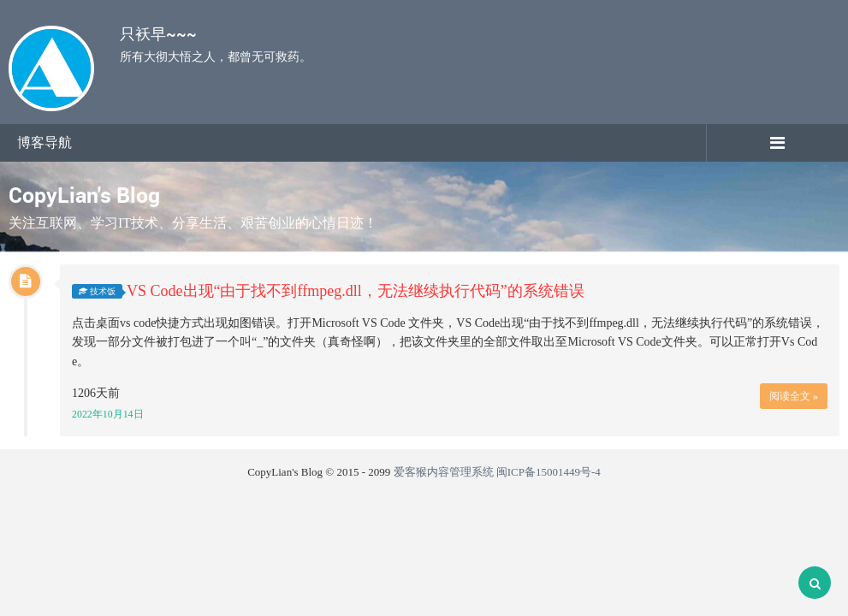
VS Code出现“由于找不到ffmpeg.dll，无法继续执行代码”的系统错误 (356, 291)
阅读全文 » (794, 396)
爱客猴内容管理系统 (444, 472)
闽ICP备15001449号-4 (549, 472)
